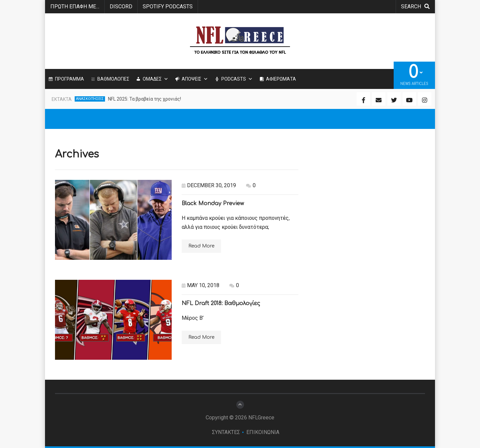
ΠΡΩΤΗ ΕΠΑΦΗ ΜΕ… (75, 6)
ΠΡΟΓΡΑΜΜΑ (69, 79)
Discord (121, 6)
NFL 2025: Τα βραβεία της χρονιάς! (144, 99)
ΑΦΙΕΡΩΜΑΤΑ (281, 79)
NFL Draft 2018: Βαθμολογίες (221, 303)
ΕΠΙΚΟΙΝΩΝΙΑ (263, 432)
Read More (201, 246)
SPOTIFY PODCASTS (168, 6)
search (415, 6)
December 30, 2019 (209, 185)
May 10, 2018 (200, 285)
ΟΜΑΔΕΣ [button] (155, 79)
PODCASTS (237, 79)
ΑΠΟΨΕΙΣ (195, 79)
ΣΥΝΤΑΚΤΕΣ (226, 432)
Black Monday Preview (213, 204)
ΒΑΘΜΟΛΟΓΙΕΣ (113, 79)
